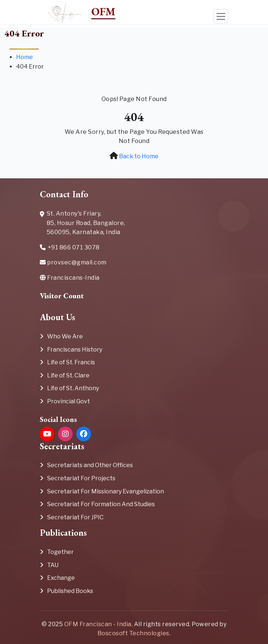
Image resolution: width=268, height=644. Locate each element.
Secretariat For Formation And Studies (101, 504)
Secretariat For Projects (81, 478)
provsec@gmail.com (73, 262)
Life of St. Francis (71, 362)
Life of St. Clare (68, 375)
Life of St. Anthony (73, 388)
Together (60, 552)
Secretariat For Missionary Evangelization (106, 491)
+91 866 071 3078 (70, 248)
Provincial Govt (68, 401)
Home (24, 57)
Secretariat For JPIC (75, 517)
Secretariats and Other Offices (90, 465)
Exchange (61, 578)
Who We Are (65, 336)
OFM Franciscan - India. (99, 624)
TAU (53, 565)
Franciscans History (75, 350)
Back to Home (139, 156)
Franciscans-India (70, 278)
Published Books (70, 591)
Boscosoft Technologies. (134, 633)
